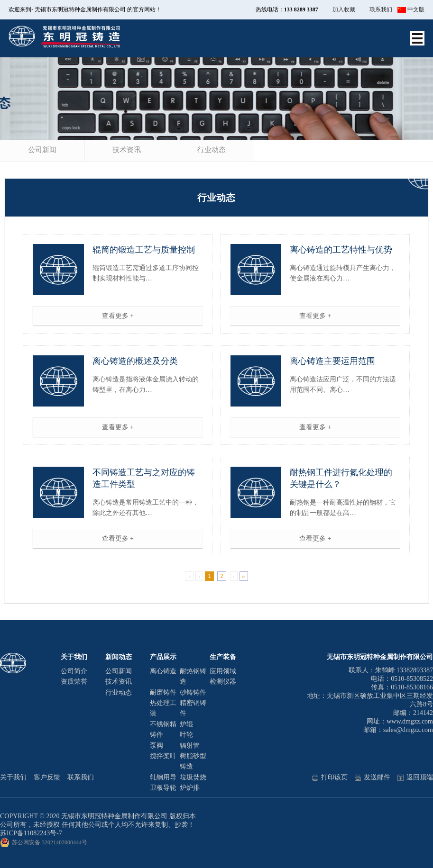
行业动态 (212, 150)
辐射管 (190, 746)
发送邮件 (373, 777)
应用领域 (223, 671)
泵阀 (157, 746)
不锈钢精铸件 (163, 729)
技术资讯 (127, 150)
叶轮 (186, 735)
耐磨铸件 (163, 692)
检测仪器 (223, 682)
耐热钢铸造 (193, 676)
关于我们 (13, 777)
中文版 (411, 9)
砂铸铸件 (193, 692)
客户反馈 (47, 777)
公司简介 (74, 671)
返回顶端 (415, 777)
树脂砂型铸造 (193, 761)
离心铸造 (163, 671)
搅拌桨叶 (163, 756)
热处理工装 (163, 708)
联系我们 (381, 9)
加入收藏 (344, 9)
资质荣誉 (74, 682)
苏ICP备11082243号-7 (31, 833)
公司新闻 (42, 150)
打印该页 (330, 777)
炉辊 (186, 724)
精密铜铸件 (193, 708)
